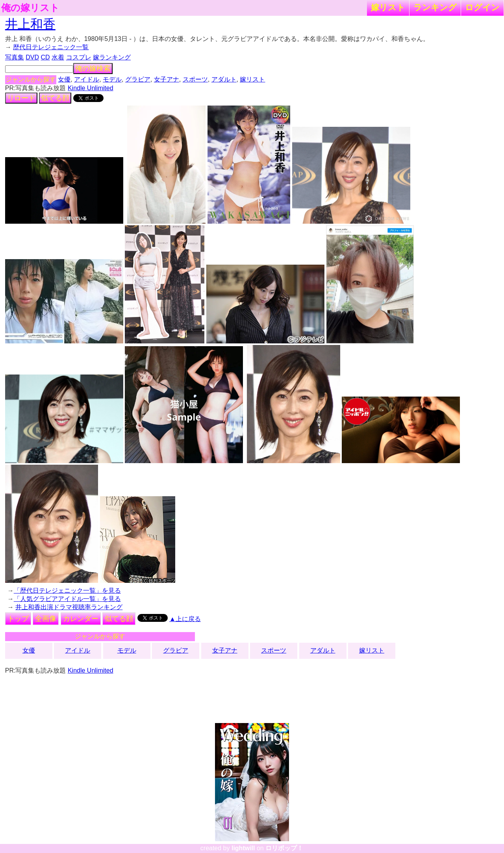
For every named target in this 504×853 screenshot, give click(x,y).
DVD (32, 57)
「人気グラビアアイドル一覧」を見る (67, 599)
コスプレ (79, 57)
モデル (112, 79)
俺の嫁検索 (93, 69)
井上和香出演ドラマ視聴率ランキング (69, 607)
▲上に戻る (185, 619)
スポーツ (195, 79)
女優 (64, 79)
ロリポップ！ (284, 848)
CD (45, 57)
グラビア (138, 79)
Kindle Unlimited (91, 88)
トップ (18, 619)
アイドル (87, 79)
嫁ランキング (112, 57)
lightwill (243, 848)
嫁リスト (388, 7)
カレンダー (81, 619)
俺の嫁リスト (30, 8)
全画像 (46, 619)
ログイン (482, 7)
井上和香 (30, 24)
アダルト (224, 79)
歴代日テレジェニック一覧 (51, 47)
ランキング (435, 7)
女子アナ (167, 79)
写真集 (15, 57)
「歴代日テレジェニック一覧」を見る (67, 591)
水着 (58, 57)
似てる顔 (55, 98)
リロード (21, 98)
